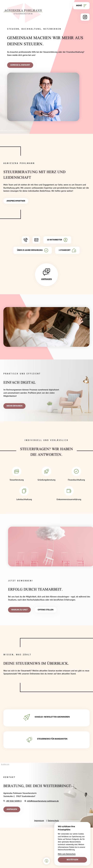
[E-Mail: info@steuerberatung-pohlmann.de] (36, 240)
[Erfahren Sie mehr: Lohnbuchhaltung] (24, 494)
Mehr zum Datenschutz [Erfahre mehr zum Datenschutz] (67, 854)
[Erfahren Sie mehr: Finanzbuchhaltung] (76, 475)
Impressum (39, 821)
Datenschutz (53, 821)
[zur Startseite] (23, 13)
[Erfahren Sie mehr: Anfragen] (46, 275)
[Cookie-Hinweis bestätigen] (72, 860)
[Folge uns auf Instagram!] (85, 17)
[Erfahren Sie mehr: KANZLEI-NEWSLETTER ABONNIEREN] (46, 718)
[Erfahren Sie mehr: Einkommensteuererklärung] (69, 494)
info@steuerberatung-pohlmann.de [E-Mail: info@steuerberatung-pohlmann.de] (43, 801)
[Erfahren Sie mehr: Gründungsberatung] (46, 475)
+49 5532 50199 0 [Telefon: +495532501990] (14, 801)
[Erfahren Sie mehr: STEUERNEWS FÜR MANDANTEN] (46, 740)
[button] (26, 240)
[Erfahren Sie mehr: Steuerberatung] (17, 475)
